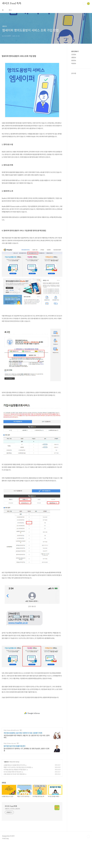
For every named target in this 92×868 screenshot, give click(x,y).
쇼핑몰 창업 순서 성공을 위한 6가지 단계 (14, 765)
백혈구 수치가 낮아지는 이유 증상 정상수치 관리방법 (17, 767)
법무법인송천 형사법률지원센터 (15, 746)
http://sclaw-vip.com (10, 743)
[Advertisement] (32, 713)
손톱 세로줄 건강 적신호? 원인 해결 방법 (14, 774)
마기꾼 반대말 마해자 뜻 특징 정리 (13, 772)
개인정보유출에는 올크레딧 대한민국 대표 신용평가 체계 (23, 733)
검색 (84, 4)
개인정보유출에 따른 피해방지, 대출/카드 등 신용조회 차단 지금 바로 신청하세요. (27, 736)
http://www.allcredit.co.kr (11, 730)
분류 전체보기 (75, 51)
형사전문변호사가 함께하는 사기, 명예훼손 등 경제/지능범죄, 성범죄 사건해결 (26, 749)
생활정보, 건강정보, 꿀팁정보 (12, 809)
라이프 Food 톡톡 (12, 4)
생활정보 (6, 762)
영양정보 (74, 60)
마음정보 (74, 63)
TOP (88, 837)
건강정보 (74, 54)
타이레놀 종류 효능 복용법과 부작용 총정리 (15, 770)
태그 (10, 10)
